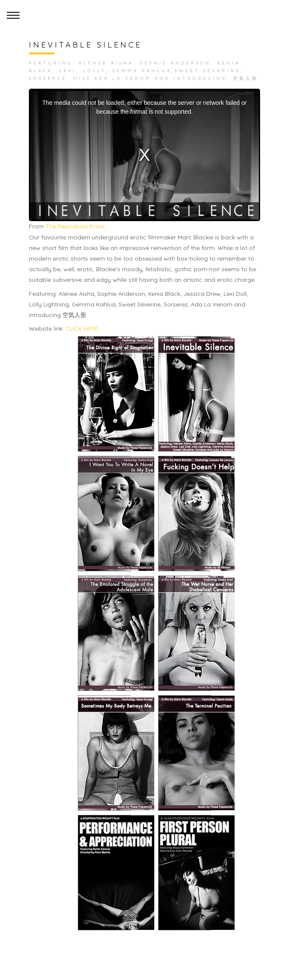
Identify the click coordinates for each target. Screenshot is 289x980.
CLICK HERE (82, 329)
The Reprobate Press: (76, 226)
